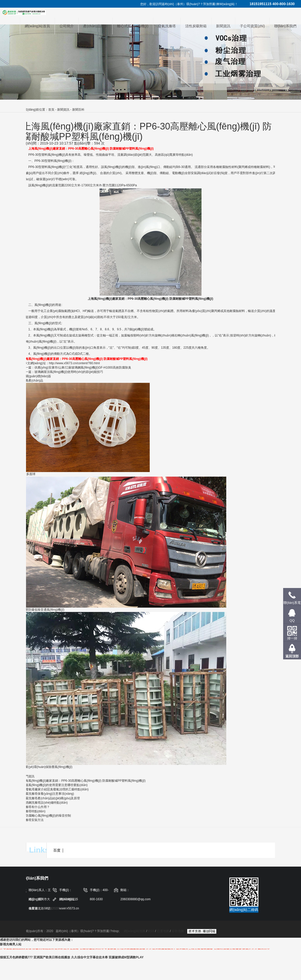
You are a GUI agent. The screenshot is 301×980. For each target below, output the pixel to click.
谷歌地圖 (178, 931)
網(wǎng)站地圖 (135, 931)
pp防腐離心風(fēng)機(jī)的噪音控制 (47, 816)
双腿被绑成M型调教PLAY (126, 957)
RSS (151, 931)
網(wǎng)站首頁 (37, 26)
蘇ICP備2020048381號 (57, 908)
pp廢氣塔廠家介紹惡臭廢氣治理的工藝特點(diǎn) (55, 789)
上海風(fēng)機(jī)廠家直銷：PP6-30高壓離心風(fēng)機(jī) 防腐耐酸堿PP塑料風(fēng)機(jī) (84, 781)
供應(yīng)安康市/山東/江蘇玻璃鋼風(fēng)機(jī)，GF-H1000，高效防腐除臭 (83, 368)
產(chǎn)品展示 (95, 26)
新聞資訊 (223, 26)
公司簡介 (67, 26)
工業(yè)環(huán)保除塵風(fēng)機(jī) (47, 767)
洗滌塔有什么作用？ (36, 807)
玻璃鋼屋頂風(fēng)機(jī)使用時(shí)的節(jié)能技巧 (69, 372)
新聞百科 (78, 110)
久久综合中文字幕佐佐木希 (90, 957)
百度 (57, 850)
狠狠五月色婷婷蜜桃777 (16, 957)
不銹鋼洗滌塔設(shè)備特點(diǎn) (45, 803)
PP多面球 (29, 474)
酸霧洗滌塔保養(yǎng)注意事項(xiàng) (48, 794)
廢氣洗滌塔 (167, 26)
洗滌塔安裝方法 (33, 820)
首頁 (51, 110)
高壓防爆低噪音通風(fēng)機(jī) (43, 610)
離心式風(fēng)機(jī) (133, 26)
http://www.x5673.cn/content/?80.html (74, 363)
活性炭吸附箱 (196, 26)
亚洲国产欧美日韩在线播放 (52, 957)
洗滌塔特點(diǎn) (34, 811)
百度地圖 (163, 931)
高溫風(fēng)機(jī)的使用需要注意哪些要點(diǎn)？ (55, 785)
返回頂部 (292, 656)
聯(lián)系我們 (285, 26)
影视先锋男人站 (11, 944)
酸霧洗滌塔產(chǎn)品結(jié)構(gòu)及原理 (51, 798)
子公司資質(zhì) (252, 26)
